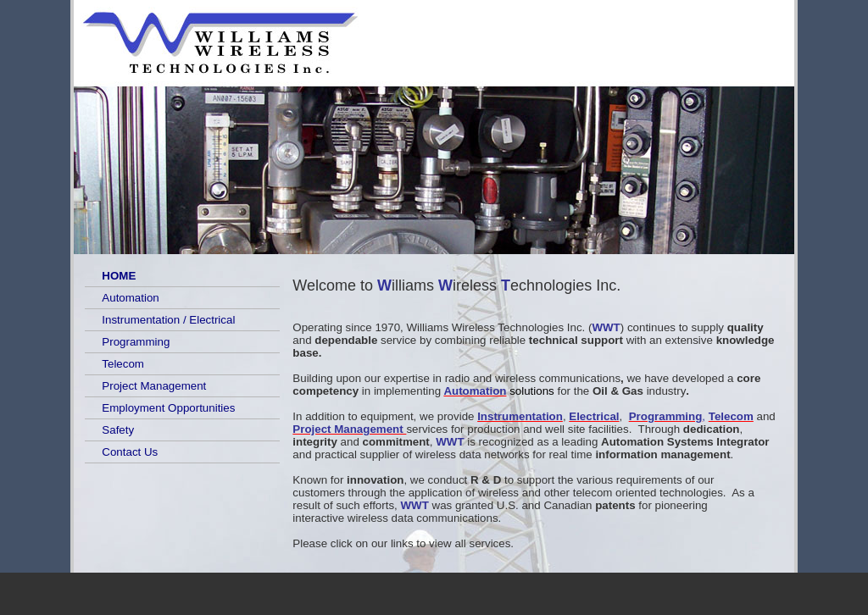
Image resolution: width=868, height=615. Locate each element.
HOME (119, 276)
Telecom (123, 364)
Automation (130, 298)
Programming (136, 342)
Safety (118, 430)
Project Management (154, 386)
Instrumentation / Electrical (168, 320)
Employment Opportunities (168, 408)
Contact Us (130, 452)
